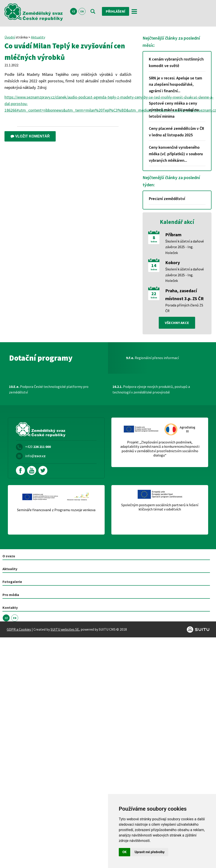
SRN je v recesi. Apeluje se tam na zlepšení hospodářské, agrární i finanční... (175, 84)
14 (154, 265)
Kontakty (10, 607)
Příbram (173, 235)
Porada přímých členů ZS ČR (184, 308)
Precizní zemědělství (167, 199)
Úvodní (10, 37)
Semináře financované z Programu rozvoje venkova (56, 510)
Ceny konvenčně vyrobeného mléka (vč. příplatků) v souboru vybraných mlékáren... (176, 154)
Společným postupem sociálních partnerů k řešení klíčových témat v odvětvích (160, 507)
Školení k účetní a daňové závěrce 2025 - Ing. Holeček (185, 247)
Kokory (173, 262)
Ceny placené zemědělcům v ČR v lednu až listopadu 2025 (176, 132)
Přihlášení (116, 11)
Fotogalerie (12, 582)
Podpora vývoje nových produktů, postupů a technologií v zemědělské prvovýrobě (151, 389)
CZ (74, 11)
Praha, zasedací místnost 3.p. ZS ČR (184, 295)
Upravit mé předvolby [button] (150, 852)
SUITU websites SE (65, 629)
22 (154, 294)
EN (82, 11)
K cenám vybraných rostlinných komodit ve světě (176, 62)
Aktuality (38, 37)
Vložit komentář (30, 136)
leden (154, 242)
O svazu (9, 556)
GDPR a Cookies (19, 629)
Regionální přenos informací (152, 358)
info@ (35, 456)
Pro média (11, 595)
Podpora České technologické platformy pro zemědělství (49, 389)
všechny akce (177, 323)
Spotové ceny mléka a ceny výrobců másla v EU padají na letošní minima (174, 110)
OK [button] (125, 852)
